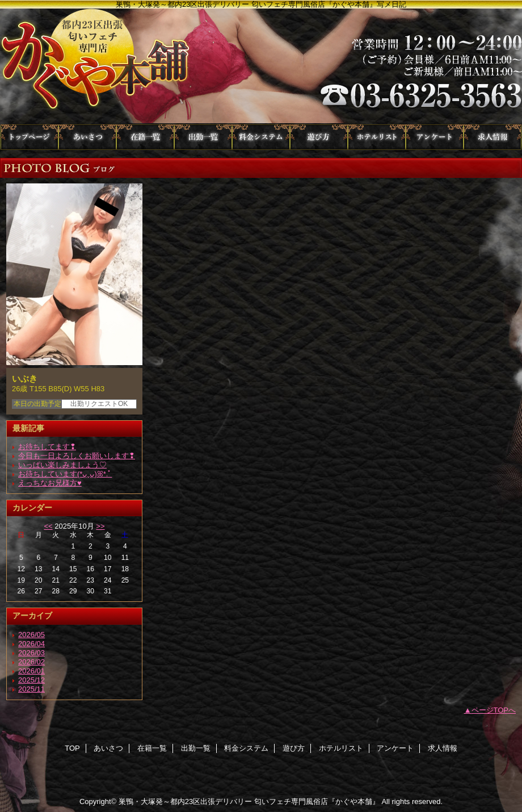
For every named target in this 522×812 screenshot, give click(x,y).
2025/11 (31, 689)
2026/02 (31, 662)
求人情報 (492, 137)
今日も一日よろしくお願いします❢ (77, 456)
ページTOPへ (494, 710)
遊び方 (319, 137)
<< (48, 526)
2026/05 (31, 635)
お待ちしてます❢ (47, 447)
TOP (30, 137)
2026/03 (31, 653)
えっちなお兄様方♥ (50, 483)
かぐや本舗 (261, 66)
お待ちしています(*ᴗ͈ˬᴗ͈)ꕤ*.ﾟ (65, 474)
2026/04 (31, 644)
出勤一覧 (203, 137)
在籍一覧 (145, 137)
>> (100, 526)
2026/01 (31, 671)
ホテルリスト (377, 137)
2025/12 (31, 680)
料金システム (261, 137)
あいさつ (87, 137)
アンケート (435, 137)
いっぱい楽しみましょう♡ (62, 465)
